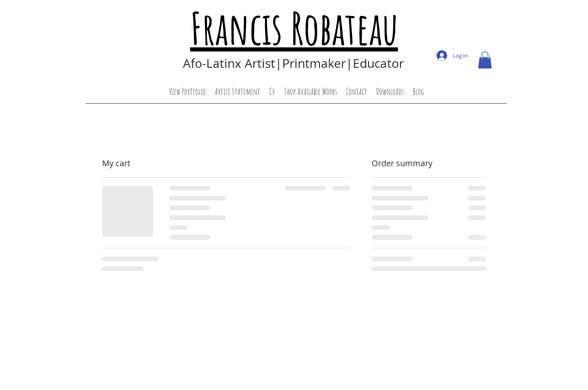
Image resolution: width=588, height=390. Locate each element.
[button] (485, 60)
